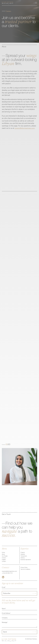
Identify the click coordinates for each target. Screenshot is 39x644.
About (3, 554)
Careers (4, 558)
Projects (23, 553)
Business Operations (26, 560)
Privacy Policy (24, 568)
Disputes (23, 554)
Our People (5, 556)
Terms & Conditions (25, 569)
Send (5, 632)
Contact (4, 562)
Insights (4, 560)
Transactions (24, 556)
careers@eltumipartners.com (25, 128)
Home (3, 553)
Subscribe (7, 594)
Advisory (23, 558)
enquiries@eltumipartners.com (9, 571)
